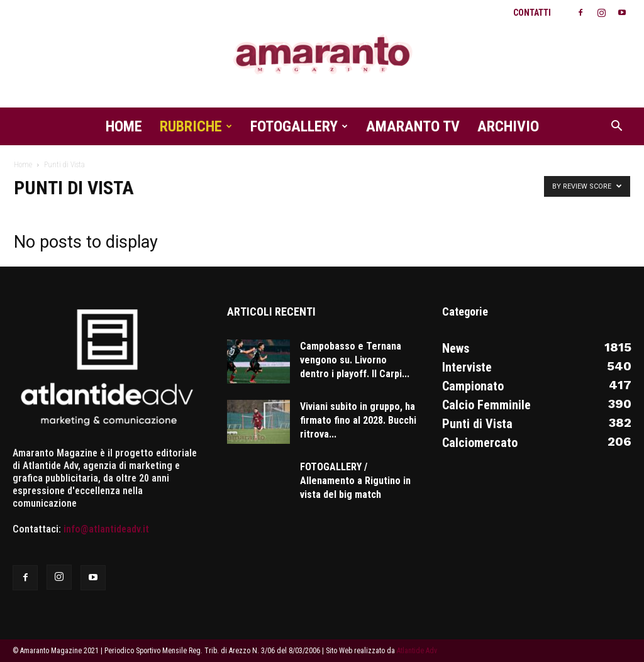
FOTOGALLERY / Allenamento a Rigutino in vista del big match (355, 481)
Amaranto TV (413, 126)
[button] (616, 127)
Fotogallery (299, 126)
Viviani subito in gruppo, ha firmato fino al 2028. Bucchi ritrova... (358, 420)
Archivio (508, 126)
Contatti (532, 13)
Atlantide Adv (417, 651)
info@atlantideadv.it (106, 529)
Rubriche (196, 126)
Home (124, 126)
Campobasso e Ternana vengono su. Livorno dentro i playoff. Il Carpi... (355, 360)
